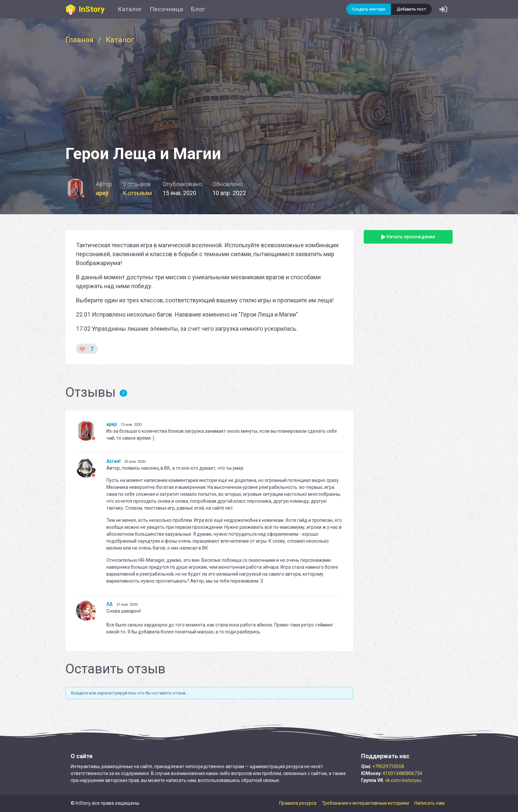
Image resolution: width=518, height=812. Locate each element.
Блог (198, 9)
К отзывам (137, 193)
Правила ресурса (298, 803)
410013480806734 (402, 773)
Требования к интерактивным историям (365, 803)
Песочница (166, 9)
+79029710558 (388, 766)
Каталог (130, 9)
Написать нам (429, 803)
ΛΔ (110, 604)
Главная (79, 40)
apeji (102, 193)
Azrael (113, 461)
